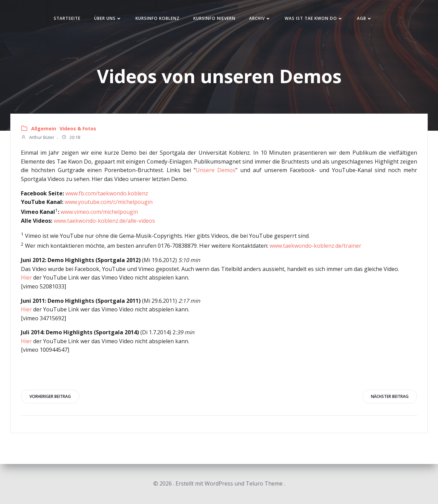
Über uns (108, 18)
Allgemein (44, 128)
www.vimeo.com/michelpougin (99, 212)
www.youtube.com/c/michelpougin (109, 202)
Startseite (67, 18)
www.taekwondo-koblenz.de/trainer (315, 246)
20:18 (71, 138)
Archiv (260, 18)
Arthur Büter (38, 138)
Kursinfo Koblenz (158, 18)
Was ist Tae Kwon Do (314, 18)
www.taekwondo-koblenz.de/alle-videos (104, 221)
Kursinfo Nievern (214, 18)
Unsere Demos (216, 170)
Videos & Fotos (78, 128)
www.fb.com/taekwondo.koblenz (106, 193)
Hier (26, 277)
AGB (365, 18)
